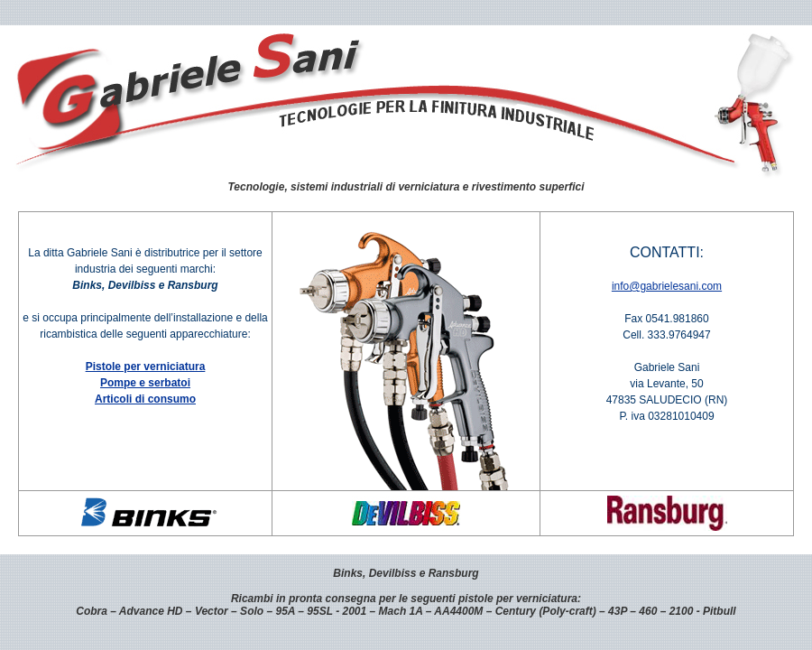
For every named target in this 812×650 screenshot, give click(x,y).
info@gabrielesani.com (667, 286)
